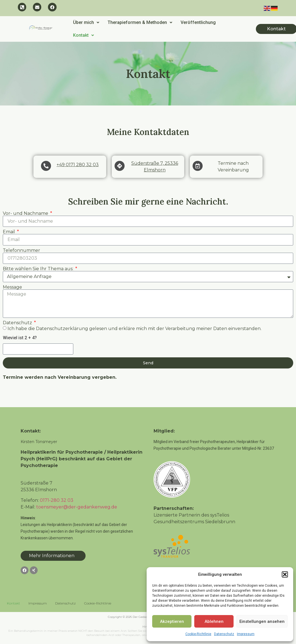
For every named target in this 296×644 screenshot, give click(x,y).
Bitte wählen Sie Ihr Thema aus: (39, 269)
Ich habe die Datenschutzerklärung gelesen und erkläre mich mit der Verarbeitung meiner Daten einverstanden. (134, 329)
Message (12, 287)
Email (9, 232)
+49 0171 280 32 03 (78, 165)
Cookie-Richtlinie (198, 634)
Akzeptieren (172, 621)
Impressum (246, 634)
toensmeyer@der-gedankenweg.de (77, 507)
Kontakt (83, 35)
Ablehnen (214, 621)
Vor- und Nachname (26, 214)
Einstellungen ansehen (262, 621)
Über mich (86, 23)
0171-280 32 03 (57, 501)
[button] (285, 574)
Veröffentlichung (198, 23)
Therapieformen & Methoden (140, 23)
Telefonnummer (21, 251)
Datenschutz (224, 634)
